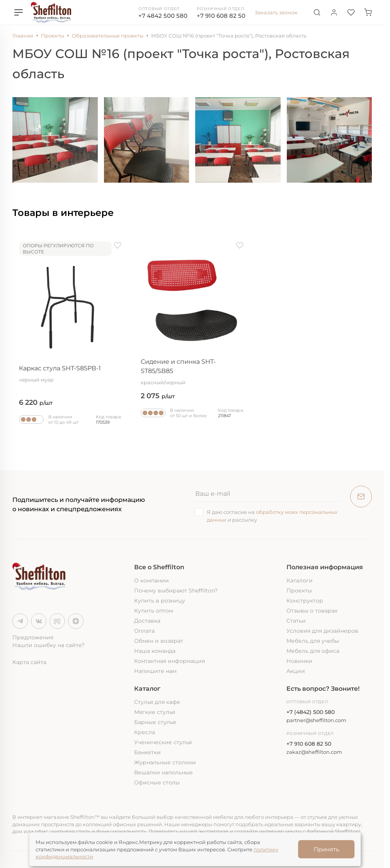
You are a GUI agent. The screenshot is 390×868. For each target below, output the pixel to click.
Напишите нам (155, 671)
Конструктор (305, 601)
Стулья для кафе (157, 702)
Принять (326, 849)
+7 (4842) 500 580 (311, 712)
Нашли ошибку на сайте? (49, 645)
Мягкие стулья (155, 712)
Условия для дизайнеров (322, 631)
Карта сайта (29, 662)
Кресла (145, 732)
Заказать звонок (276, 12)
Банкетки (147, 752)
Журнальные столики (165, 762)
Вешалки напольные (163, 772)
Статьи (296, 621)
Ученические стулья (163, 742)
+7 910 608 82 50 (221, 16)
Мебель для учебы (313, 641)
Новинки (299, 661)
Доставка (147, 621)
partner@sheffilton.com (316, 720)
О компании (152, 580)
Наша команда (155, 651)
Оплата (144, 631)
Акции (296, 671)
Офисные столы (157, 782)
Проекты (299, 591)
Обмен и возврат (159, 641)
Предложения (33, 637)
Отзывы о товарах (312, 611)
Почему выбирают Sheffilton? (176, 591)
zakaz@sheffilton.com (314, 752)
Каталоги (300, 580)
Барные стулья (155, 722)
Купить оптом (154, 611)
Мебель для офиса (313, 651)
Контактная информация (169, 661)
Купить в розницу (160, 601)
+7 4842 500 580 (163, 16)
